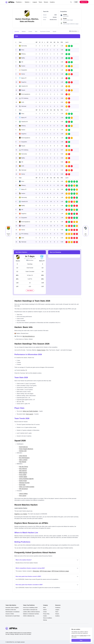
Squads (54, 31)
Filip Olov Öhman (24, 467)
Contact (45, 612)
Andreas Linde (23, 451)
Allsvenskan (30, 260)
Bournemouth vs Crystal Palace (13, 616)
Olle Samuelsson (23, 489)
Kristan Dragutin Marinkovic (26, 449)
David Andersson (23, 447)
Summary (17, 31)
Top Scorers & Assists (45, 31)
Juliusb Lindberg (23, 494)
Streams (46, 2)
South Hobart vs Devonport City (30, 610)
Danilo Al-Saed (23, 481)
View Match (30, 290)
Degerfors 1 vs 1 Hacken (21, 514)
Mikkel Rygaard (23, 473)
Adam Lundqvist (23, 460)
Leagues (35, 2)
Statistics (28, 2)
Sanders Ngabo (23, 477)
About (44, 608)
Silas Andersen (23, 471)
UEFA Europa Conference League (60, 571)
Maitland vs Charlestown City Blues (31, 614)
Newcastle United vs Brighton (12, 608)
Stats (36, 31)
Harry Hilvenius (23, 469)
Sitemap (45, 620)
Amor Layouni (30, 414)
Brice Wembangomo (24, 458)
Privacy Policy (46, 614)
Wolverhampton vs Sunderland (12, 612)
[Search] (71, 2)
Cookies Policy (83, 636)
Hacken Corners (41, 350)
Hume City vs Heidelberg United (30, 608)
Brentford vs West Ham (11, 610)
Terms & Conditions (47, 618)
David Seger (22, 485)
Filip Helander (23, 462)
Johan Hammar (23, 456)
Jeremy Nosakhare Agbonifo (26, 479)
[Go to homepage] (10, 2)
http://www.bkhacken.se (29, 336)
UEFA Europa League (45, 571)
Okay (81, 640)
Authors (45, 610)
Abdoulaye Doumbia (24, 483)
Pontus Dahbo (23, 475)
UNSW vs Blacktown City (29, 616)
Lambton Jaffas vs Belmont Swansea (31, 612)
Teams (40, 2)
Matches (24, 31)
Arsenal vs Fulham (10, 614)
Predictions (20, 2)
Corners (30, 31)
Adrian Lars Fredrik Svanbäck (30, 411)
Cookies (45, 616)
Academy (52, 2)
